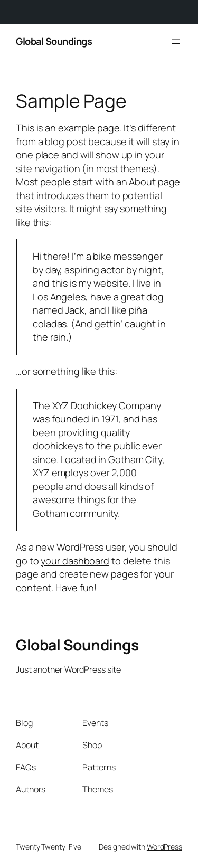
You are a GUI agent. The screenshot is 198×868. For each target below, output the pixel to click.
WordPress (164, 847)
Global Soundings (54, 41)
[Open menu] (176, 42)
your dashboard (75, 561)
